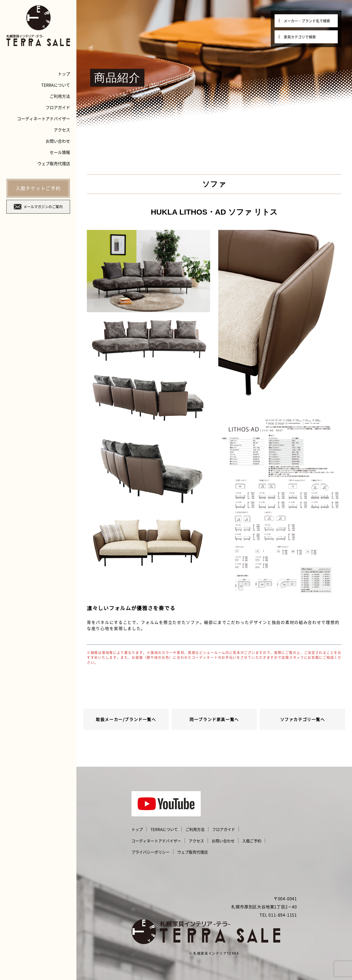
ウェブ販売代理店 (54, 163)
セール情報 (60, 152)
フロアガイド (58, 107)
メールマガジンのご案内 (38, 207)
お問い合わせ (58, 141)
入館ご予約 (252, 841)
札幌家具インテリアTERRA (216, 953)
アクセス (62, 130)
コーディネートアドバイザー (44, 119)
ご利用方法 (60, 96)
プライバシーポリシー (151, 852)
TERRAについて (56, 85)
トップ (64, 74)
